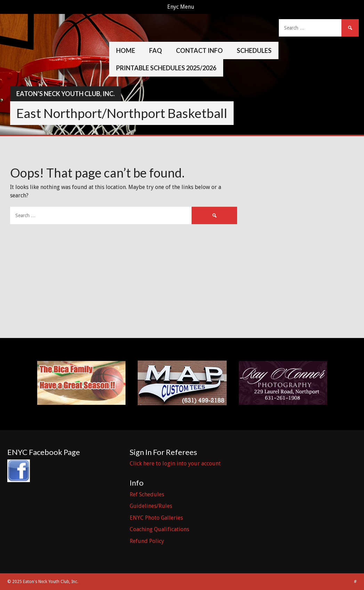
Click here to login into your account (175, 463)
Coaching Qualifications (159, 529)
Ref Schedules (147, 494)
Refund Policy (147, 541)
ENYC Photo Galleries (156, 518)
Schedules (254, 50)
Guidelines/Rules (151, 506)
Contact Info (199, 50)
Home (126, 50)
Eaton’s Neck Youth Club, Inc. (66, 94)
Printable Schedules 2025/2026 (166, 68)
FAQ (156, 50)
